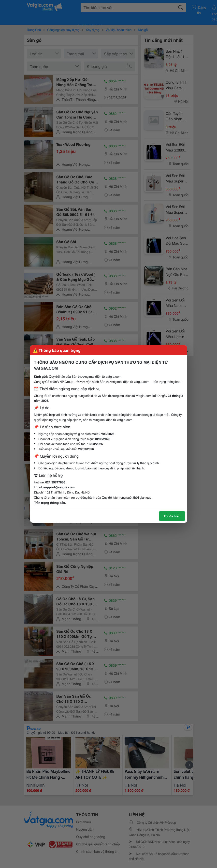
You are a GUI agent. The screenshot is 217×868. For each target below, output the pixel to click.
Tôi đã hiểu (172, 516)
